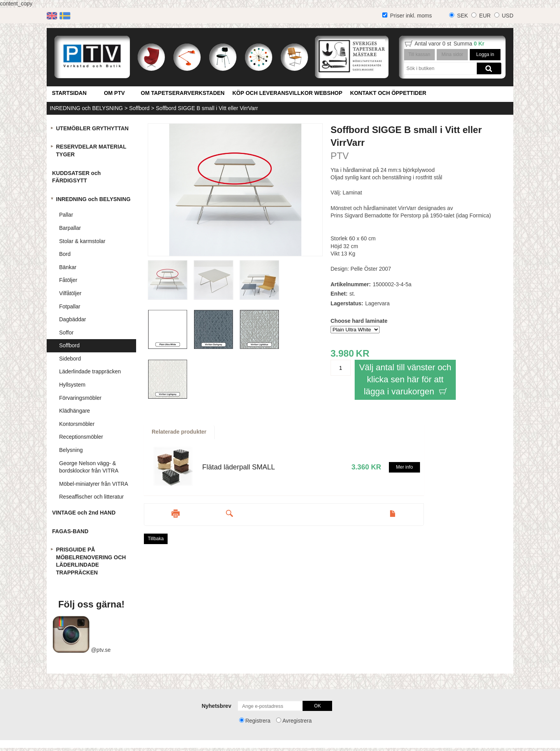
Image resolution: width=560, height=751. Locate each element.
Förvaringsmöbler (80, 398)
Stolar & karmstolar (82, 241)
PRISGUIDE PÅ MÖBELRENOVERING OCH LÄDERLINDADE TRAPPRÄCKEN (91, 561)
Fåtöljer (68, 280)
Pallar (66, 215)
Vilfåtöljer (70, 293)
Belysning (71, 450)
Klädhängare (74, 411)
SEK (462, 16)
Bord (65, 254)
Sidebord (70, 359)
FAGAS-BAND (70, 531)
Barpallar (70, 228)
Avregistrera (297, 721)
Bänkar (68, 267)
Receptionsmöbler (81, 437)
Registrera (258, 721)
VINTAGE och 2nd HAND (84, 513)
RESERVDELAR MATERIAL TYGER (91, 151)
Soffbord (139, 108)
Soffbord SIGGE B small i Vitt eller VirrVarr (207, 108)
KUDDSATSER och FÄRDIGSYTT (76, 177)
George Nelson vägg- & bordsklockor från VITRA (89, 467)
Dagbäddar (73, 319)
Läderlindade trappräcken (90, 371)
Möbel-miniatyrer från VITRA (94, 484)
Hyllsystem (72, 385)
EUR (485, 16)
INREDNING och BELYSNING (86, 108)
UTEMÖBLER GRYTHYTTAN (92, 128)
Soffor (66, 333)
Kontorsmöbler (77, 424)
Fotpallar (70, 306)
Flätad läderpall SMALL (239, 467)
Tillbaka (156, 539)
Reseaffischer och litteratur (91, 497)
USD (507, 16)
